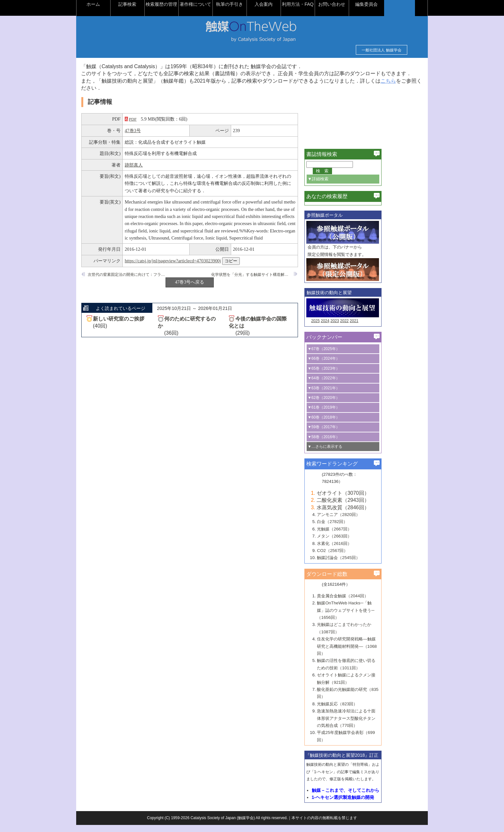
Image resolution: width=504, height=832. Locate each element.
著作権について (217, 4)
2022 (366, 328)
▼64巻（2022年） (345, 385)
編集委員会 (388, 4)
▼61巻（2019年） (345, 415)
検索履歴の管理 (183, 4)
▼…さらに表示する (346, 454)
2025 (337, 328)
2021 (376, 328)
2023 (356, 328)
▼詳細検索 (340, 186)
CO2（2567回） (354, 558)
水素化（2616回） (356, 551)
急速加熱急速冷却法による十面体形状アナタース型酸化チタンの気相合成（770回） (368, 726)
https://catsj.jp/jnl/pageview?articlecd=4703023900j (194, 268)
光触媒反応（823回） (359, 711)
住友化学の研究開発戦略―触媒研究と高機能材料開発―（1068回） (368, 654)
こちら (115, 95)
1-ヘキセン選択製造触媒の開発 (364, 804)
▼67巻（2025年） (345, 356)
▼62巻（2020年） (345, 405)
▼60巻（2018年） (345, 424)
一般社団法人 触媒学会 (360, 50)
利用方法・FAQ (319, 4)
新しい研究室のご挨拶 (140, 326)
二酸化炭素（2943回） (364, 507)
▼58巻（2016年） (345, 444)
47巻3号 (154, 138)
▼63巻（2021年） (345, 395)
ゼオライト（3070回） (364, 500)
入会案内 (285, 4)
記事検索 (149, 4)
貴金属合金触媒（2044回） (364, 603)
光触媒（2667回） (356, 536)
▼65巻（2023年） (345, 375)
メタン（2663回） (356, 543)
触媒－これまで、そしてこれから (367, 797)
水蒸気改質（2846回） (364, 515)
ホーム (115, 4)
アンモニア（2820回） (360, 522)
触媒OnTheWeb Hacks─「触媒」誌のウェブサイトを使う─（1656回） (367, 618)
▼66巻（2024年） (345, 366)
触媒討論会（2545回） (360, 565)
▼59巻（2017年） (345, 434)
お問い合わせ (354, 4)
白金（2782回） (354, 529)
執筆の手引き (251, 4)
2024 (347, 328)
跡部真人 (155, 172)
